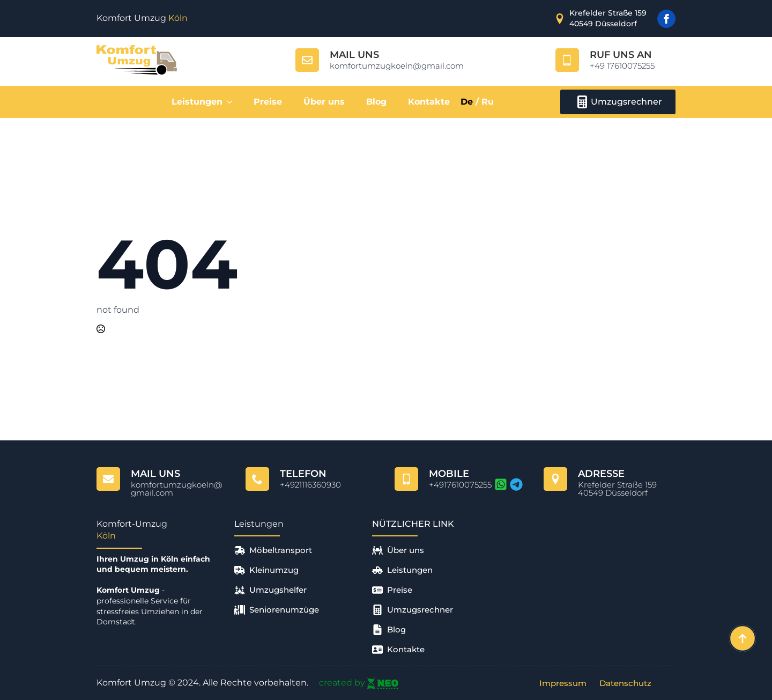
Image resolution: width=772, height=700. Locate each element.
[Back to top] (743, 638)
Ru (488, 102)
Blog (376, 102)
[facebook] (666, 19)
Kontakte (429, 102)
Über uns (324, 102)
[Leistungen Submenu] (233, 102)
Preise (268, 102)
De (467, 102)
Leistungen (197, 102)
